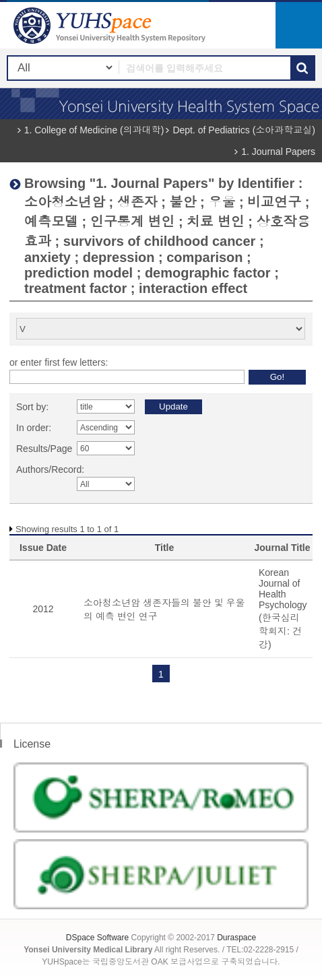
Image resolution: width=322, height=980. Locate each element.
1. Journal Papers (278, 152)
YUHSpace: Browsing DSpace (111, 25)
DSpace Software (97, 938)
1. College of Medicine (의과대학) (94, 130)
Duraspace (236, 938)
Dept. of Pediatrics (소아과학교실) (244, 130)
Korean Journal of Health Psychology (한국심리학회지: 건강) (283, 609)
